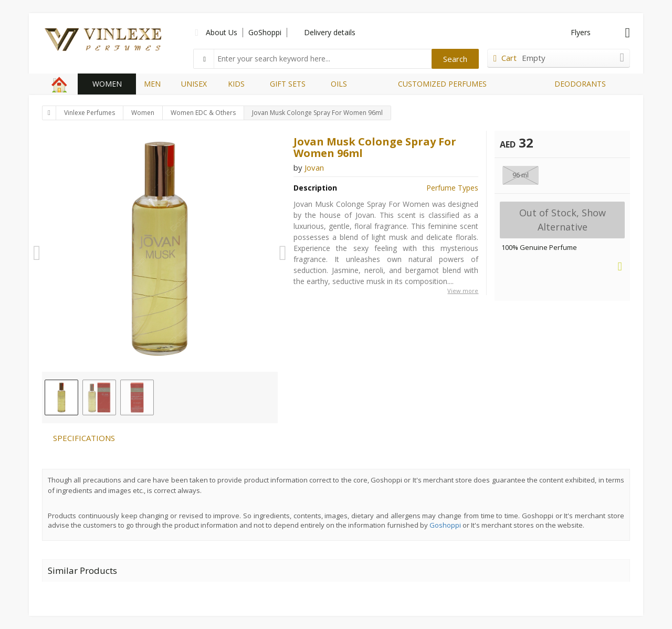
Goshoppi (445, 525)
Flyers (581, 32)
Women (143, 113)
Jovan (314, 167)
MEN (152, 84)
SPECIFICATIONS (84, 438)
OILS (339, 84)
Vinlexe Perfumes (90, 113)
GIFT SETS (288, 84)
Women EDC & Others (203, 113)
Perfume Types (452, 188)
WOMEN (107, 84)
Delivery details (330, 32)
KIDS (236, 84)
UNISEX (194, 84)
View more (463, 291)
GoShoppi (265, 32)
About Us (222, 32)
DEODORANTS (580, 84)
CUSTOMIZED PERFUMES (442, 84)
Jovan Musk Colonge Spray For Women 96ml (317, 113)
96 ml (521, 175)
